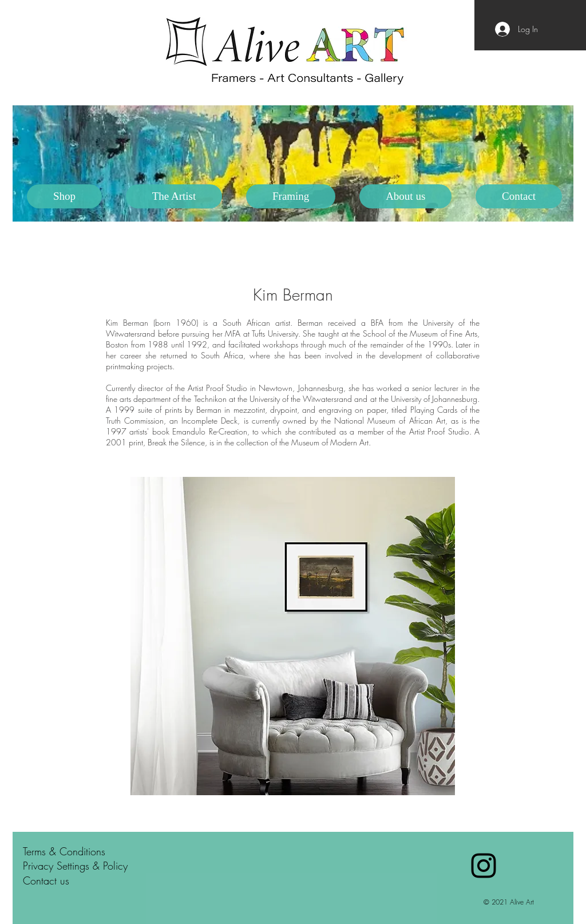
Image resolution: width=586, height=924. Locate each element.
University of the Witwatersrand (301, 399)
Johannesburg (321, 388)
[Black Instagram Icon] (484, 866)
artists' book (149, 431)
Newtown (276, 388)
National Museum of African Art (389, 420)
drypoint (284, 410)
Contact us (46, 880)
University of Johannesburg (434, 399)
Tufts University (275, 333)
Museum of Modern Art (330, 442)
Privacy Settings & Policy (75, 866)
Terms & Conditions (64, 851)
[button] (174, 196)
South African (246, 323)
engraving (335, 410)
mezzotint (249, 410)
